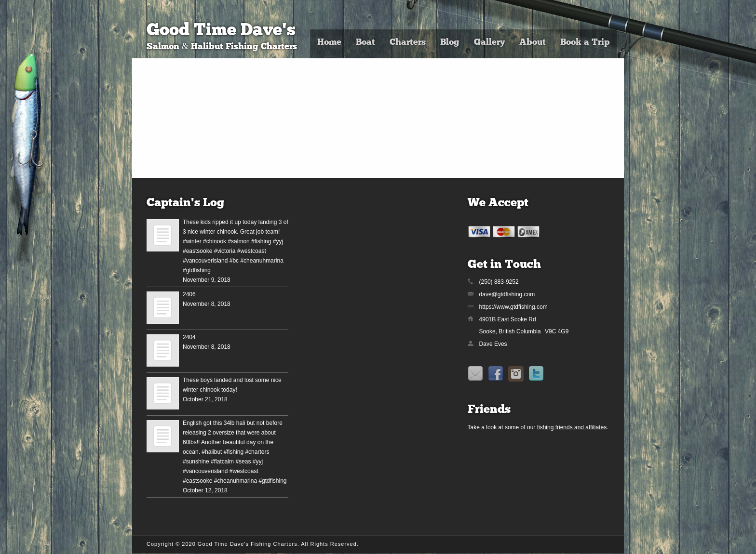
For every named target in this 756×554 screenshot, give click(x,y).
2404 (189, 337)
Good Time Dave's (221, 31)
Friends (489, 410)
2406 (189, 294)
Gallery (489, 43)
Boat (365, 43)
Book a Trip (585, 43)
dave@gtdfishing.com (507, 294)
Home (329, 43)
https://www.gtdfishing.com (513, 307)
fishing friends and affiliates (572, 427)
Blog (450, 43)
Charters (408, 43)
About (533, 43)
